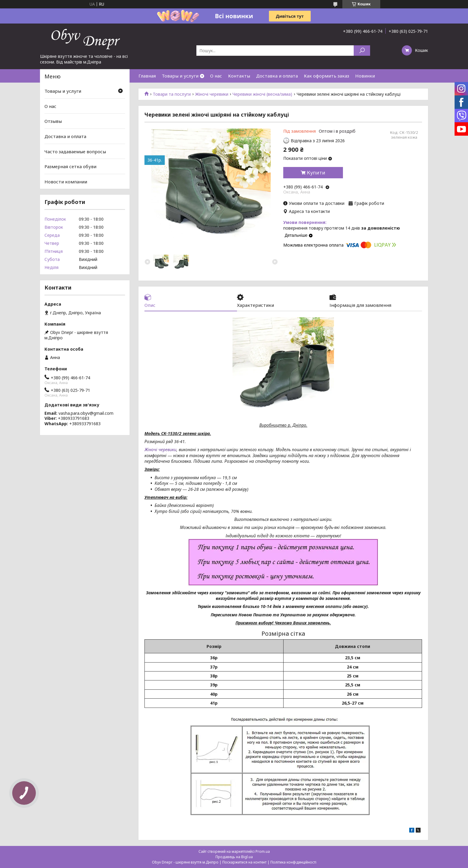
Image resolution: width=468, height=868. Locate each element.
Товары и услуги (180, 76)
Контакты (239, 76)
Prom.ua (263, 851)
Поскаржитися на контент (244, 862)
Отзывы (53, 121)
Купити (316, 173)
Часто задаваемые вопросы (75, 151)
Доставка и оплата (277, 76)
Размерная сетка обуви (70, 166)
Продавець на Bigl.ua (234, 857)
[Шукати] (362, 51)
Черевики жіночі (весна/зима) (262, 94)
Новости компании (66, 182)
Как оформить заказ (327, 76)
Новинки (365, 76)
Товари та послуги (172, 94)
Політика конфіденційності (293, 862)
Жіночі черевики (212, 94)
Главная (147, 76)
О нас (216, 76)
